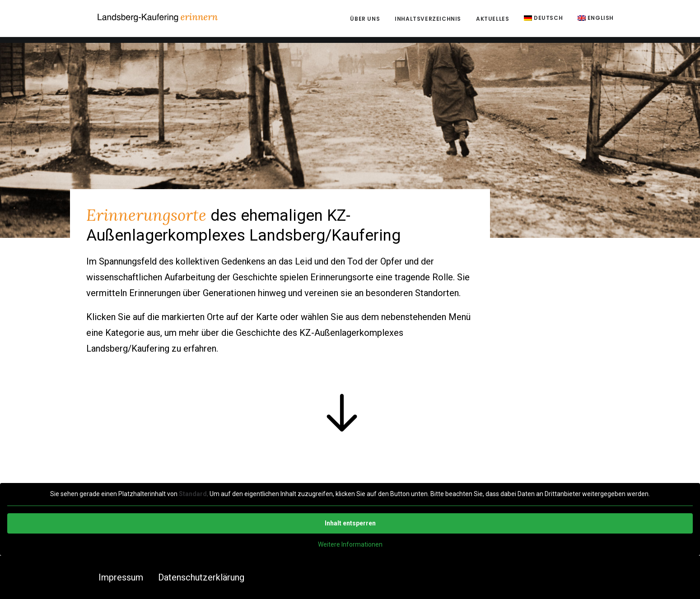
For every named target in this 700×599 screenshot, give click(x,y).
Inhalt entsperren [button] (350, 523)
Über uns (365, 22)
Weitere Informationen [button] (350, 544)
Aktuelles (492, 22)
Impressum (121, 577)
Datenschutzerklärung (201, 577)
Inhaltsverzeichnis (428, 22)
